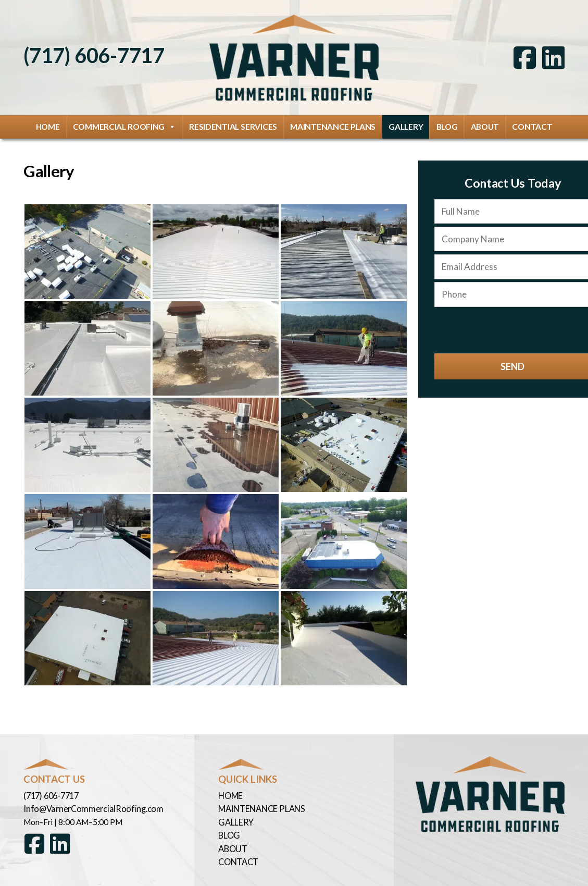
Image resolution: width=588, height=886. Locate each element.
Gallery (406, 122)
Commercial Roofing (124, 123)
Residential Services (233, 122)
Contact (532, 122)
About (485, 122)
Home (48, 122)
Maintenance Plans (333, 122)
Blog (447, 122)
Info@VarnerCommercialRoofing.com (88, 804)
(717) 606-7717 (91, 53)
